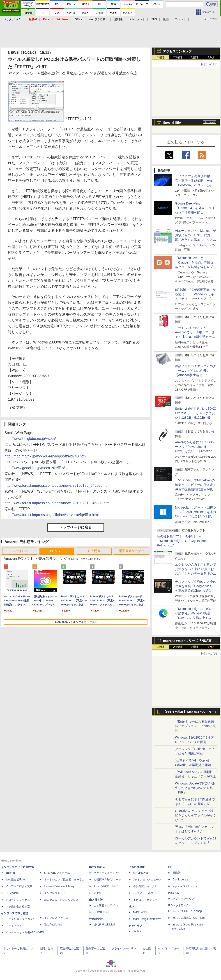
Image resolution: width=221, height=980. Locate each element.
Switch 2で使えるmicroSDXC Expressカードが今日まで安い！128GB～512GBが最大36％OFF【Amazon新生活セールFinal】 (196, 418)
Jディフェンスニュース (147, 880)
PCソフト (57, 551)
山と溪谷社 (96, 900)
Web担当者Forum (16, 880)
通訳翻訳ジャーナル (145, 886)
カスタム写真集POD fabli (189, 918)
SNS (154, 19)
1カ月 (211, 57)
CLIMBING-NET (103, 912)
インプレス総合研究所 (19, 886)
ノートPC (20, 551)
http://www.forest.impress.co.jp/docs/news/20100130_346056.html (58, 485)
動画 (166, 19)
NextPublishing (53, 925)
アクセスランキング (177, 51)
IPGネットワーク (178, 905)
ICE (170, 867)
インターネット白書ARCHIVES (25, 932)
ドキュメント (137, 19)
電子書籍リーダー (131, 551)
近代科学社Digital (104, 925)
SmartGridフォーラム (57, 873)
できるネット (14, 926)
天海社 (177, 873)
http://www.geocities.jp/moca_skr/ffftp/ (35, 468)
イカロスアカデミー (145, 900)
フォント (180, 19)
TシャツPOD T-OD (106, 886)
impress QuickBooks (185, 886)
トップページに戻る (76, 527)
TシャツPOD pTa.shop (187, 911)
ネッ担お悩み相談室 (18, 907)
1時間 (161, 57)
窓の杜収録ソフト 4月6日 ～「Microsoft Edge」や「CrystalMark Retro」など (182, 541)
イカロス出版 (137, 867)
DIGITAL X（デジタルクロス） (63, 900)
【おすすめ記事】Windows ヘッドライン (190, 712)
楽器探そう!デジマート (107, 880)
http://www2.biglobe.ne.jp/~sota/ (30, 439)
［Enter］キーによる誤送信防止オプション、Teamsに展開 (195, 726)
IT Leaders (12, 893)
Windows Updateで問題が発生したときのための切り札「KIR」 (195, 788)
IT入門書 (94, 551)
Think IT (10, 873)
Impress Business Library (59, 886)
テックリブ (135, 926)
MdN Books (140, 912)
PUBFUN (174, 893)
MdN (131, 907)
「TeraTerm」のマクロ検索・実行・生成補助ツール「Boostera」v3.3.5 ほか (194, 181)
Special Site (172, 123)
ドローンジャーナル (18, 900)
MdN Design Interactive (147, 919)
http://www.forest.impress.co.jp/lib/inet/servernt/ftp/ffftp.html (52, 515)
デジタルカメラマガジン (21, 919)
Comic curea (180, 880)
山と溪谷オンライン (106, 905)
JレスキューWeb (143, 893)
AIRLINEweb (141, 873)
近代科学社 (96, 919)
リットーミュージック (107, 873)
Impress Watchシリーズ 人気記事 (187, 641)
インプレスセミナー (56, 893)
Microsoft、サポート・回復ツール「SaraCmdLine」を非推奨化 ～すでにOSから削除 (196, 512)
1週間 (195, 57)
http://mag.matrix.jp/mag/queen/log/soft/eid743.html (46, 456)
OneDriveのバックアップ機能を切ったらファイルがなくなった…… (196, 815)
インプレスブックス (56, 918)
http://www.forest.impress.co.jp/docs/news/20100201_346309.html (58, 503)
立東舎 (98, 893)
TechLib (138, 931)
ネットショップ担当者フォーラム (64, 880)
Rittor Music (97, 867)
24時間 (177, 57)
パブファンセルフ (183, 899)
